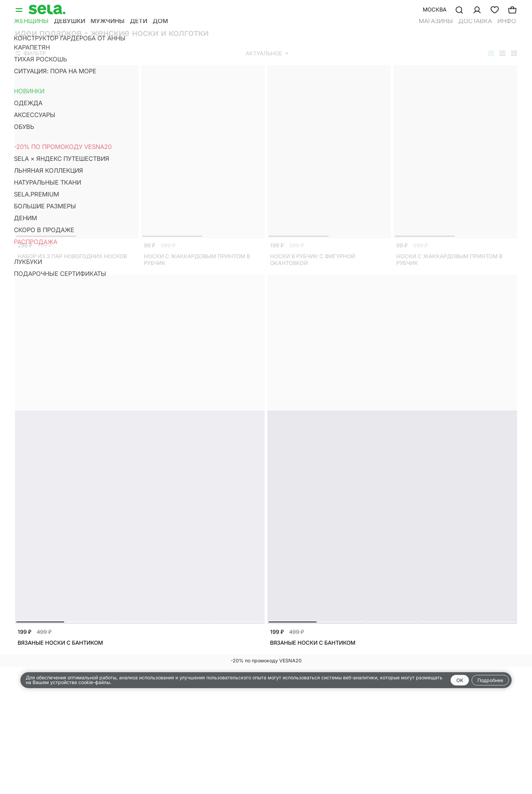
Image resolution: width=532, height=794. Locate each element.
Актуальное (267, 53)
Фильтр (31, 53)
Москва (435, 10)
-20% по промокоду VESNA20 (266, 660)
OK (460, 680)
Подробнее (490, 680)
